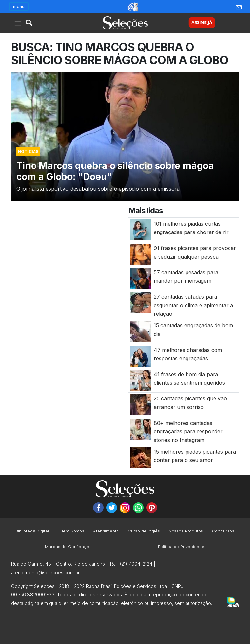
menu (19, 6)
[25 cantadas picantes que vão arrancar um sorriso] (140, 404)
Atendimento (106, 531)
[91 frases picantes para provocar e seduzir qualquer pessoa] (140, 254)
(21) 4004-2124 (136, 564)
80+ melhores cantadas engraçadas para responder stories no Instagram (188, 431)
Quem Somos (71, 531)
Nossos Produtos (186, 531)
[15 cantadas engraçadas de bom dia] (140, 331)
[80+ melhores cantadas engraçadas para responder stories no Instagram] (140, 428)
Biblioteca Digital (32, 531)
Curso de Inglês (144, 531)
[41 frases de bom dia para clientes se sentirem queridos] (140, 380)
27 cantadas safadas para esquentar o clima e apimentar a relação (193, 305)
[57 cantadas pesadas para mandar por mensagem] (140, 278)
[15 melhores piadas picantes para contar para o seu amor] (140, 457)
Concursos (223, 531)
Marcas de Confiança (67, 547)
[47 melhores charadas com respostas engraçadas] (140, 355)
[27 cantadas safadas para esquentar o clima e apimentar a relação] (140, 302)
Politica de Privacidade (181, 547)
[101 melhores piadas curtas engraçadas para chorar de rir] (140, 229)
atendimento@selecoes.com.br (45, 572)
